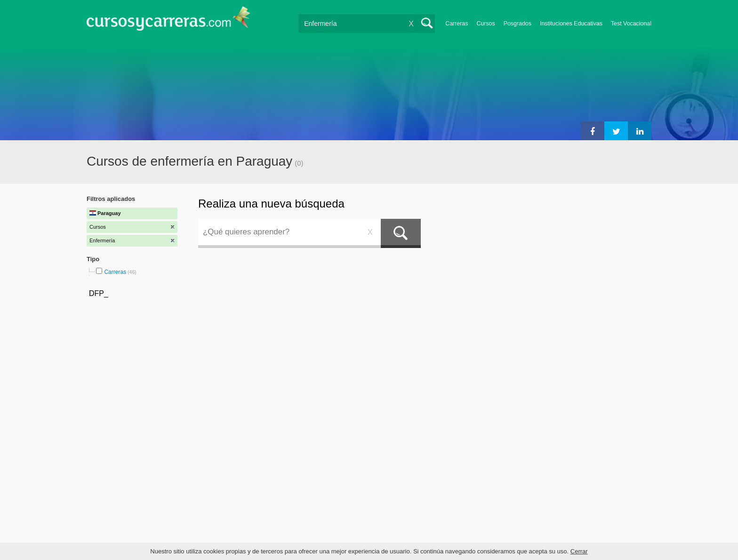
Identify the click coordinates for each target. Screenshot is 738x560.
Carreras (457, 24)
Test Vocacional (631, 24)
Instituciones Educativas (571, 24)
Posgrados (517, 24)
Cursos (485, 24)
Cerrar (579, 551)
